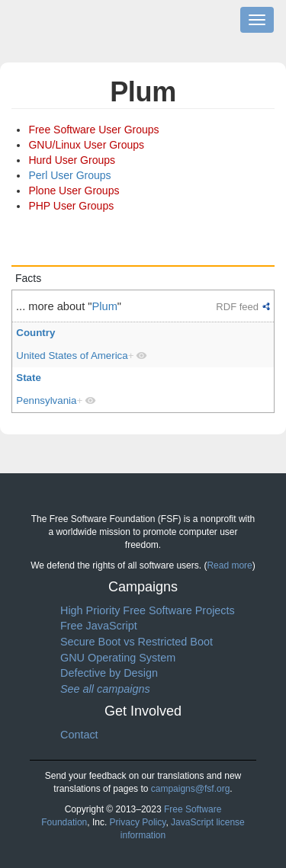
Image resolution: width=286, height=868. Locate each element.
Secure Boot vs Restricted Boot (137, 642)
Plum (105, 306)
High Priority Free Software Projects (148, 610)
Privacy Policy (138, 822)
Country (35, 333)
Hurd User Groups (72, 160)
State (29, 378)
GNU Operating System (118, 658)
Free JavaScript (99, 626)
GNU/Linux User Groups (86, 145)
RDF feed (237, 307)
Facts (28, 278)
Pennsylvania (46, 400)
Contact (79, 735)
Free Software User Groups (93, 130)
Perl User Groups (69, 175)
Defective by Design (109, 673)
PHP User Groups (71, 206)
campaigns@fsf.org (191, 789)
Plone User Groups (74, 191)
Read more (229, 565)
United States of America (72, 356)
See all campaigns (105, 689)
